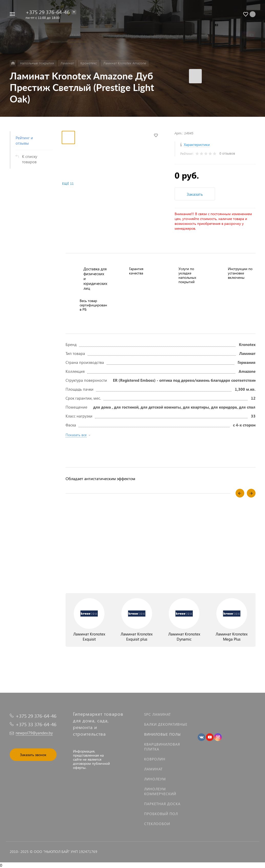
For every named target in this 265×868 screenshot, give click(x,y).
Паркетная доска (162, 804)
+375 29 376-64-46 (48, 12)
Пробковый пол (161, 814)
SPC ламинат (157, 714)
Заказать (195, 194)
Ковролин (155, 759)
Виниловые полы (162, 734)
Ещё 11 (68, 184)
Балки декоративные (166, 724)
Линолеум (155, 779)
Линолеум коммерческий (160, 791)
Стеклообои (157, 824)
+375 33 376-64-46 (36, 724)
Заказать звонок (33, 755)
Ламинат (153, 769)
